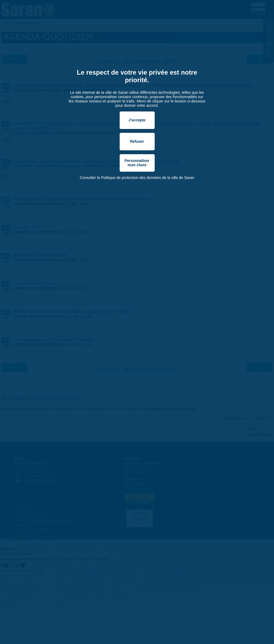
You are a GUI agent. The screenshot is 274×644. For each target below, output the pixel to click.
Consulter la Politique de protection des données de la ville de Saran (137, 178)
